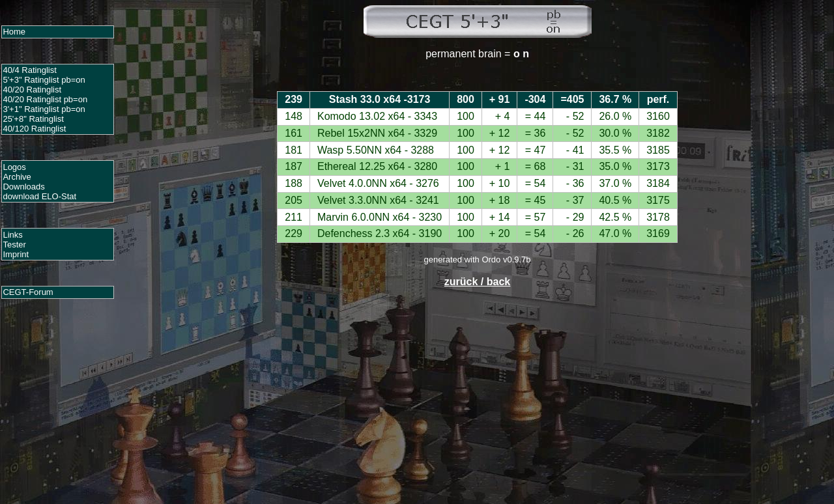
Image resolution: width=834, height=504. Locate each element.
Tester (14, 245)
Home (14, 32)
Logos (14, 167)
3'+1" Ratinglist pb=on (44, 109)
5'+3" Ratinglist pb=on (44, 80)
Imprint (16, 254)
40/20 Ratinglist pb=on (45, 99)
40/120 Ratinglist (34, 129)
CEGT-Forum (28, 292)
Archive (17, 177)
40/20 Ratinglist (32, 90)
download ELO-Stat (39, 196)
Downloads (23, 187)
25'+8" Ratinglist (33, 119)
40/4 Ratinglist (29, 70)
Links (12, 235)
